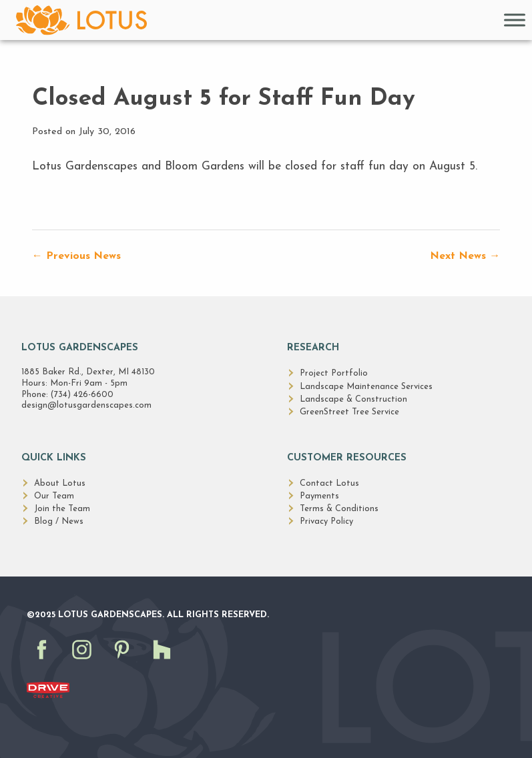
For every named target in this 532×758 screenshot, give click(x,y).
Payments (319, 496)
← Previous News (76, 256)
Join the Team (62, 509)
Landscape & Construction (353, 399)
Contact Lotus (329, 483)
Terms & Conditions (339, 509)
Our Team (54, 496)
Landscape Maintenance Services (366, 387)
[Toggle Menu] (515, 20)
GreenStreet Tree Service (349, 412)
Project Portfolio (334, 373)
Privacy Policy (326, 521)
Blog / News (59, 521)
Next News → (465, 256)
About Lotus (60, 483)
